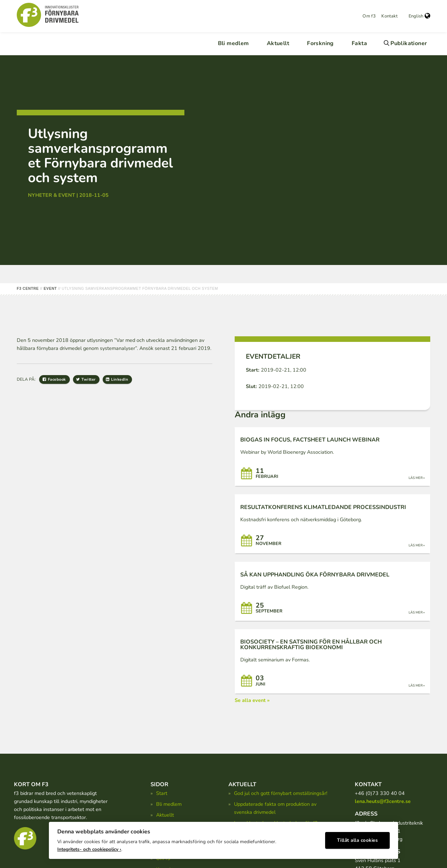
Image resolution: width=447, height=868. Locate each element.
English (419, 16)
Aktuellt (278, 43)
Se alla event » (252, 700)
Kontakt (389, 16)
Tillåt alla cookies (358, 838)
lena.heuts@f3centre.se (383, 801)
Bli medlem (233, 43)
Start (162, 793)
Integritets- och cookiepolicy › (89, 847)
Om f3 (369, 16)
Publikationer (409, 43)
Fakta (359, 43)
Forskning (320, 43)
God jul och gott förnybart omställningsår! (281, 793)
